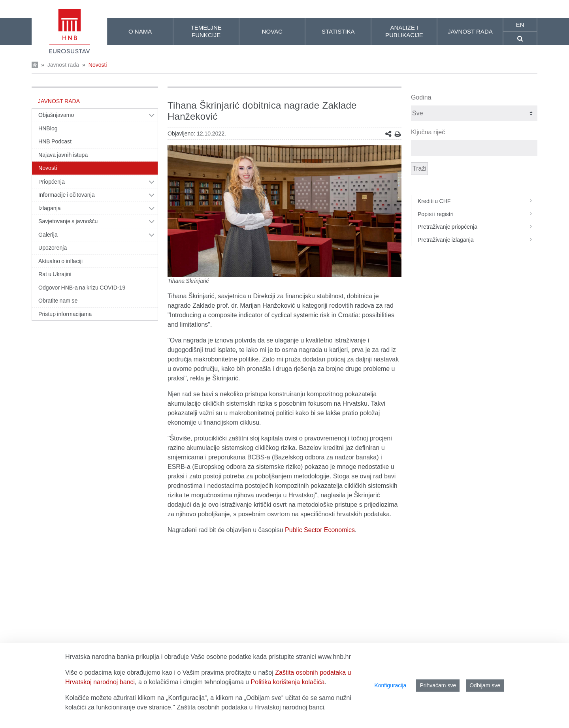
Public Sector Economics (320, 530)
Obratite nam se (58, 301)
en (520, 25)
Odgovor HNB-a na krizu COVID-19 (82, 288)
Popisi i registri (478, 214)
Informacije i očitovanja (67, 195)
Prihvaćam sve (438, 685)
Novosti (98, 65)
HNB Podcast (55, 141)
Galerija (48, 235)
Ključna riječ (428, 132)
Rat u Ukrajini (55, 274)
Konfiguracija (390, 685)
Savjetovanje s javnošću (68, 221)
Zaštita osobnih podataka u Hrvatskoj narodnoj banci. (251, 707)
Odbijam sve (485, 685)
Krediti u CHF (478, 201)
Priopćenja (52, 182)
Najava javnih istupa (63, 155)
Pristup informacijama (65, 314)
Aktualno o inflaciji (60, 261)
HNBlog (48, 128)
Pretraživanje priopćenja (478, 227)
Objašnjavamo (56, 115)
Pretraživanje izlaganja (478, 240)
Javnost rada (63, 65)
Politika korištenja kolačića (288, 682)
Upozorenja (53, 248)
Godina (421, 97)
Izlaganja (50, 208)
